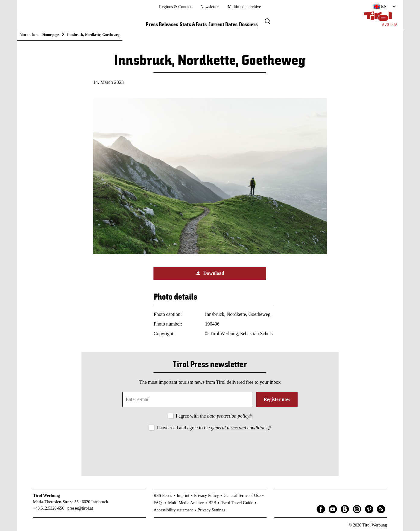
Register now (277, 399)
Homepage (51, 35)
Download (210, 273)
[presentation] (210, 448)
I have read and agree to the (214, 428)
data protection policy (228, 416)
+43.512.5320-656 (49, 508)
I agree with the (214, 416)
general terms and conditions (239, 428)
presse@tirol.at (80, 508)
